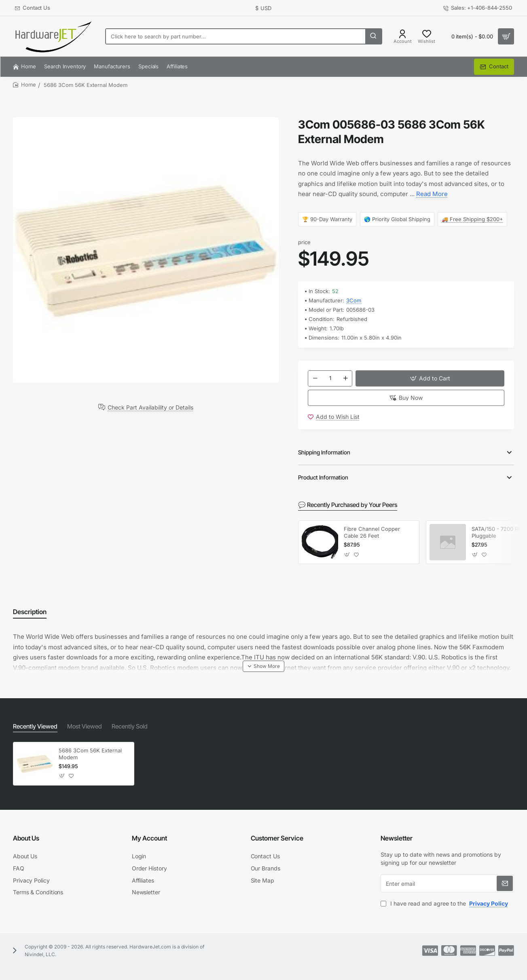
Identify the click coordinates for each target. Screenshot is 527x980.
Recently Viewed (34, 727)
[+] (345, 379)
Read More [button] (432, 194)
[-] (315, 379)
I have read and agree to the (445, 903)
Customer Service (277, 838)
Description (30, 615)
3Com (354, 300)
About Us (26, 838)
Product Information (323, 480)
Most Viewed (81, 727)
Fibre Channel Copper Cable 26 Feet (372, 535)
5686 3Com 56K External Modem (90, 754)
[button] (430, 379)
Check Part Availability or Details (150, 407)
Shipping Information (324, 455)
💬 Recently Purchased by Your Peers (345, 508)
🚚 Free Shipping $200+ (472, 219)
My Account (149, 838)
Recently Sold (125, 727)
